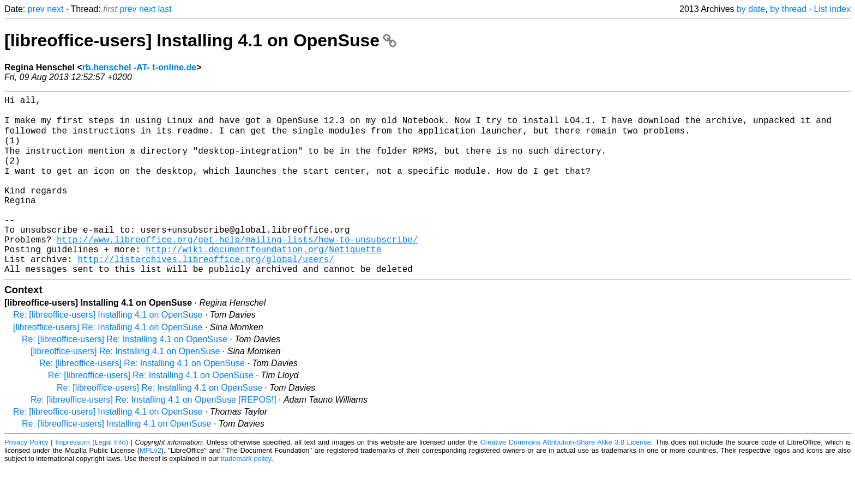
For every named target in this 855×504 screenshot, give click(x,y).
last (165, 9)
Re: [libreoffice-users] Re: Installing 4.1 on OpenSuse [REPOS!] (153, 437)
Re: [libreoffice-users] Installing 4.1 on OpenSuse (108, 352)
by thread (788, 9)
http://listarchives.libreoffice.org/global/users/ (206, 294)
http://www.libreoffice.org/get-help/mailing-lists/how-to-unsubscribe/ (237, 270)
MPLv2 (150, 487)
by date (751, 9)
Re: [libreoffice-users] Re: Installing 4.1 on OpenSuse (125, 376)
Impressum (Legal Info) (92, 479)
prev (36, 9)
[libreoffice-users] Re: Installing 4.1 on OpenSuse (108, 364)
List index (832, 9)
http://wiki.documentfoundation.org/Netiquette (263, 282)
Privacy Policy (26, 479)
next (55, 9)
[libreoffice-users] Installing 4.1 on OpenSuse (200, 40)
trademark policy (246, 496)
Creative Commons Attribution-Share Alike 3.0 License (566, 479)
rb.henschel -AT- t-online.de (140, 67)
